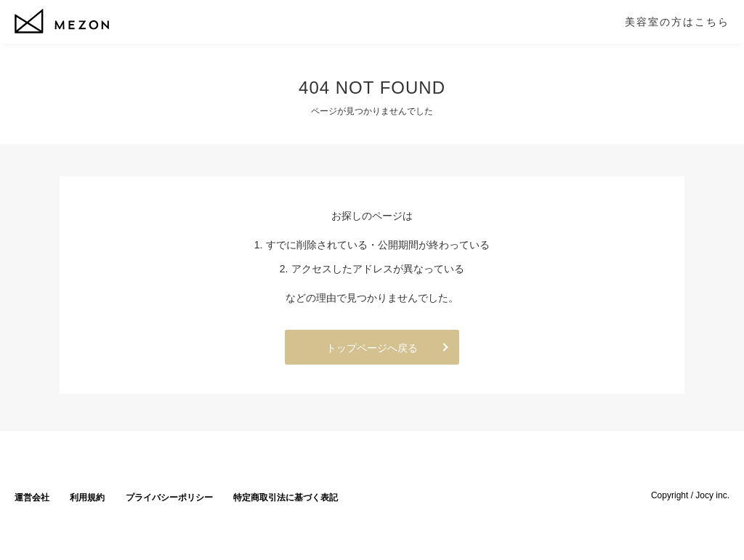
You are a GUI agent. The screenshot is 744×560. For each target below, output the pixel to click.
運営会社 (32, 498)
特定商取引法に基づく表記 (286, 498)
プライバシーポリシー (169, 498)
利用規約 (87, 498)
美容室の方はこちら (677, 22)
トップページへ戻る (372, 348)
